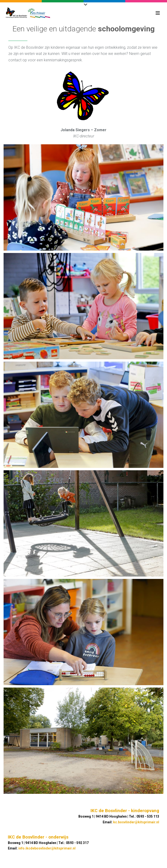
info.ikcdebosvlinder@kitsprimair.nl (47, 848)
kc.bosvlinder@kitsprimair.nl (136, 822)
